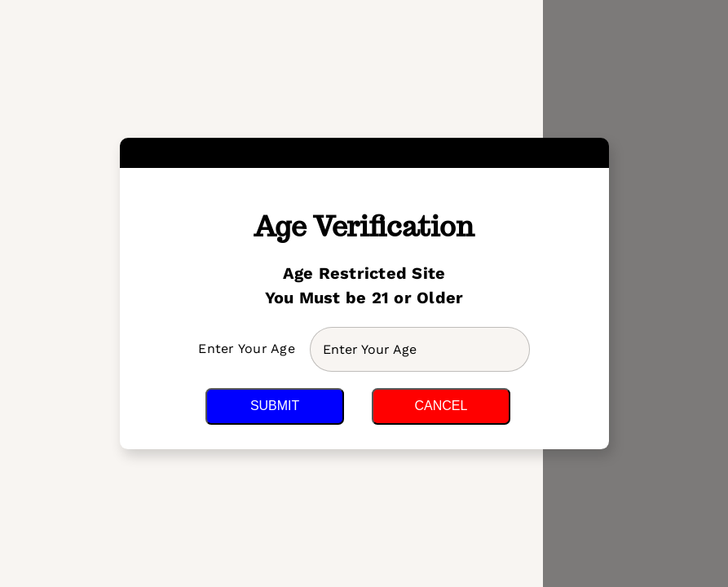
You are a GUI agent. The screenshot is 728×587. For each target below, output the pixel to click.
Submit (275, 406)
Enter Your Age (249, 349)
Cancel (441, 406)
